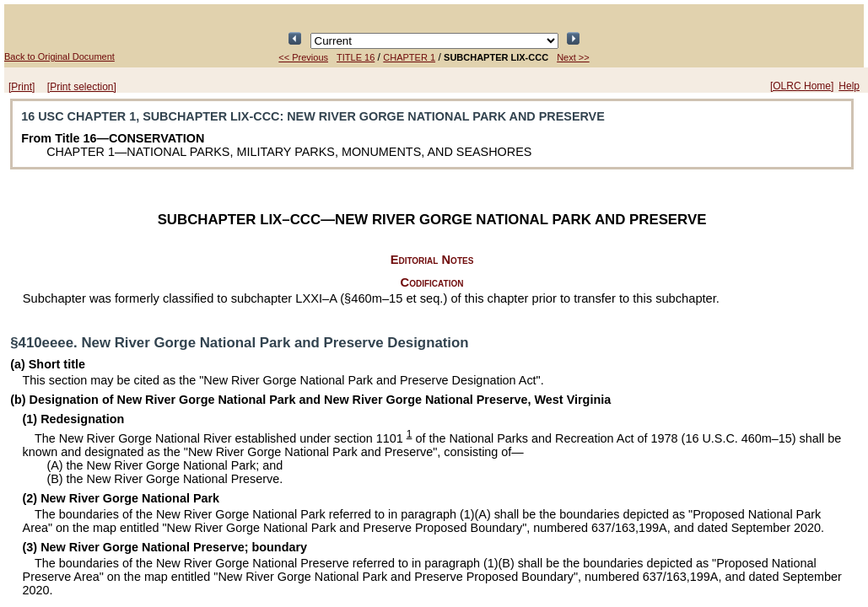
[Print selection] (82, 87)
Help (849, 86)
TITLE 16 (356, 57)
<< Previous (303, 57)
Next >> (573, 57)
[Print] (22, 87)
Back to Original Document (59, 56)
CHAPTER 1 (409, 57)
